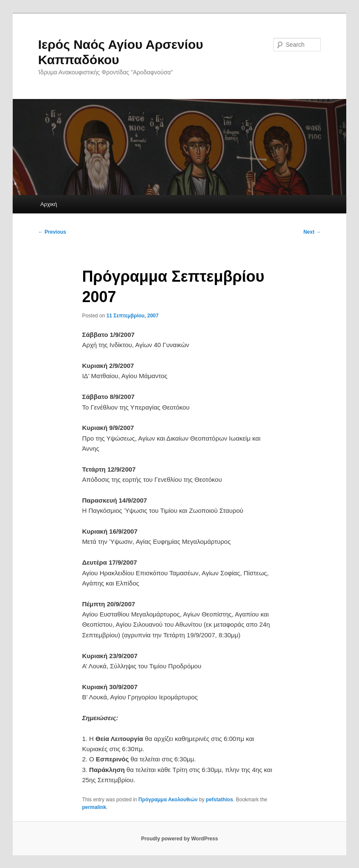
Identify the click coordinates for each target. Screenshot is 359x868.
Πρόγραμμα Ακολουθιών (168, 800)
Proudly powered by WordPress (179, 839)
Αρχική (49, 204)
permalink (94, 807)
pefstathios (219, 800)
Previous (52, 232)
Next (312, 232)
